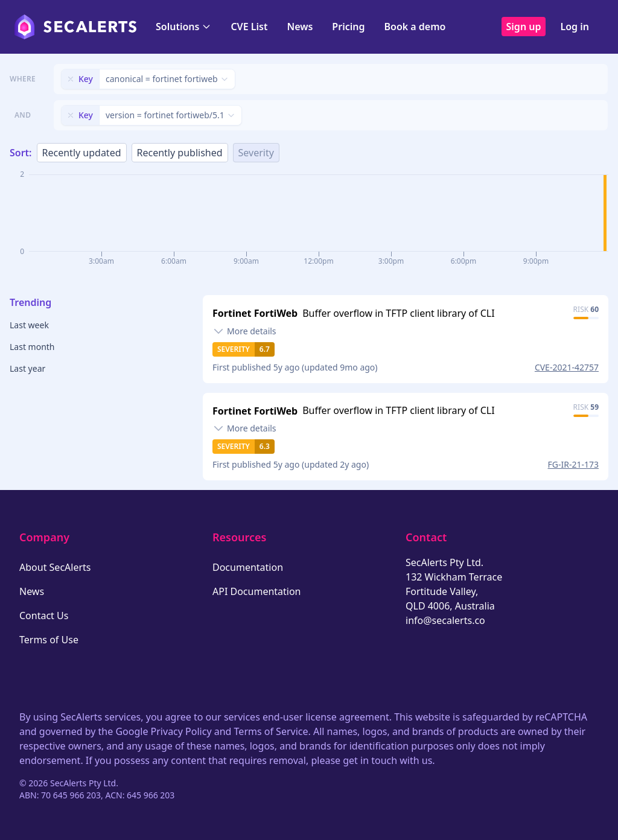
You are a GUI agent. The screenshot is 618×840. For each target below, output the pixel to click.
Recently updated (82, 153)
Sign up (524, 27)
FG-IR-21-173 (573, 464)
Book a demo (415, 27)
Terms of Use (49, 640)
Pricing (348, 27)
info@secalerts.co (445, 620)
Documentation (248, 567)
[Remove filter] (71, 79)
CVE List (249, 27)
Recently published (180, 153)
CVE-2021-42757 (567, 367)
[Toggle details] (244, 331)
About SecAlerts (55, 567)
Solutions (183, 27)
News (300, 27)
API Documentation (257, 591)
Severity (256, 153)
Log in (575, 27)
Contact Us (44, 616)
